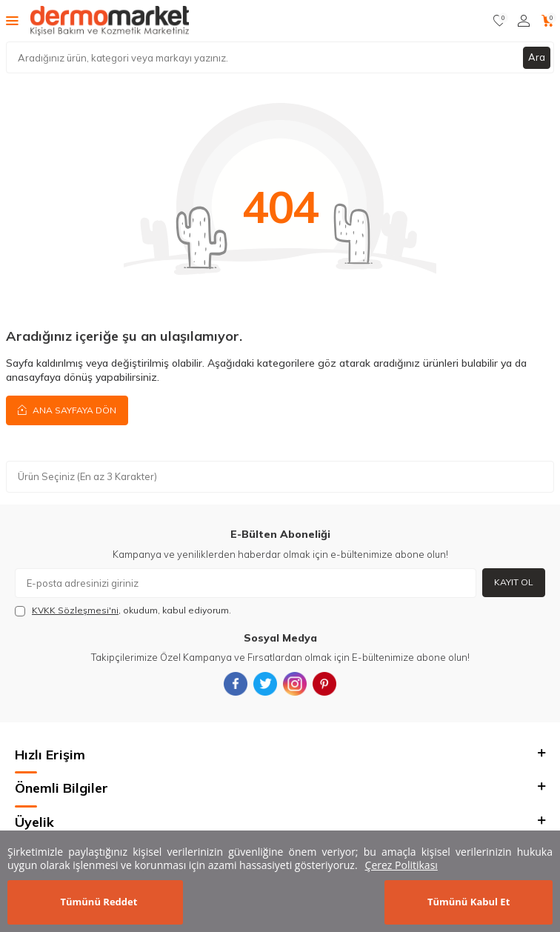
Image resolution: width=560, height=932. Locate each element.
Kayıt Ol (514, 582)
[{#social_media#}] (236, 684)
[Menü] (12, 20)
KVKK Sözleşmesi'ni (75, 610)
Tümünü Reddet (99, 902)
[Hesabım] (524, 21)
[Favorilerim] (500, 21)
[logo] (110, 21)
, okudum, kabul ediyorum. (123, 610)
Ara (537, 57)
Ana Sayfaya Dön (67, 410)
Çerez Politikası (401, 865)
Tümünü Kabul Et (469, 902)
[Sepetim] (548, 21)
